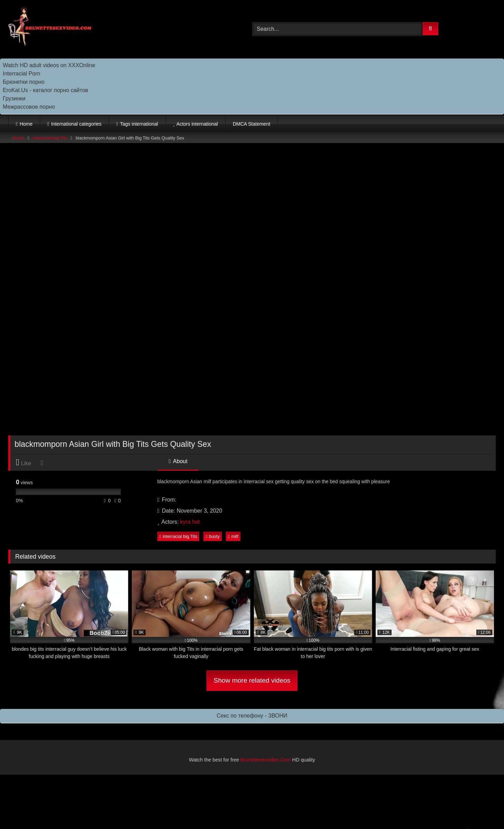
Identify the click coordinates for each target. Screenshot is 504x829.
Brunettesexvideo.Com (266, 760)
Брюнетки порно (24, 82)
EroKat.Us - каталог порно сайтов (45, 90)
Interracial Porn (22, 74)
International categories (76, 124)
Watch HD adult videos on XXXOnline (49, 65)
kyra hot (190, 522)
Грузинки (14, 98)
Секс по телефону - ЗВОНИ (252, 716)
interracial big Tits (50, 138)
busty (212, 536)
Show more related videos (252, 680)
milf (233, 536)
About (178, 461)
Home (26, 124)
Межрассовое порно (29, 107)
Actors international (197, 124)
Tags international (139, 124)
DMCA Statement (251, 124)
